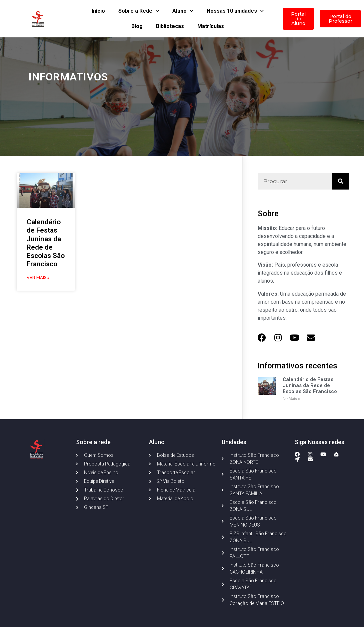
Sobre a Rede (139, 11)
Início (98, 11)
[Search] (341, 181)
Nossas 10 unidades (235, 11)
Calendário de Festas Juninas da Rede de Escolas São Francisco (46, 243)
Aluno (183, 11)
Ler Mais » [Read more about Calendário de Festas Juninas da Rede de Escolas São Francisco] (291, 399)
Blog (137, 26)
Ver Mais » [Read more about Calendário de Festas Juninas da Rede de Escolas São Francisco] (38, 277)
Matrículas (211, 26)
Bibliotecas (170, 26)
